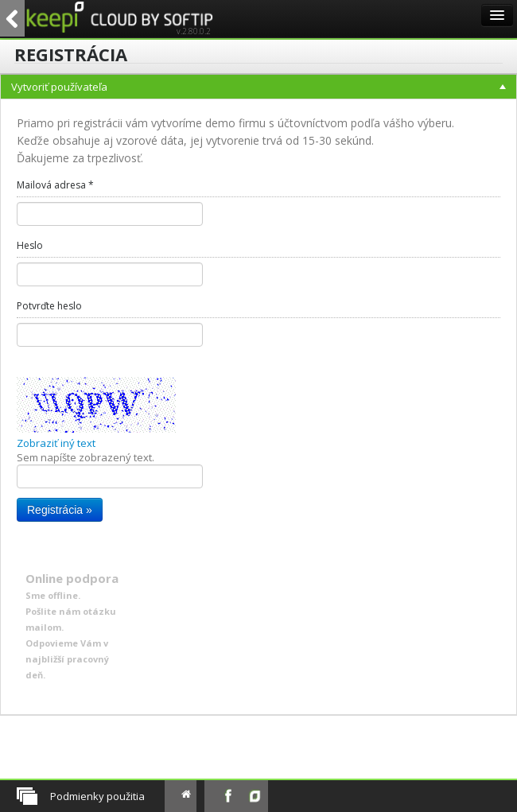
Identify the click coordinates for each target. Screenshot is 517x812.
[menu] (258, 395)
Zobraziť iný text (56, 443)
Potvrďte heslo (49, 306)
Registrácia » (60, 510)
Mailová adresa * (55, 185)
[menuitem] (258, 395)
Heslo (30, 245)
